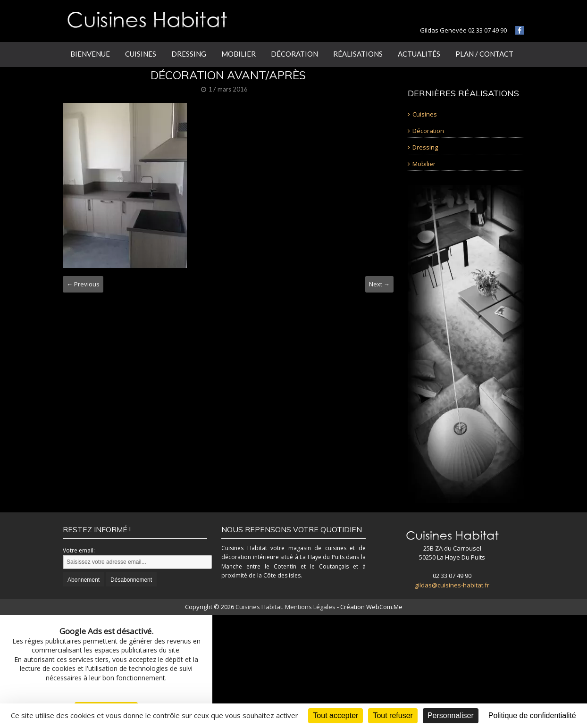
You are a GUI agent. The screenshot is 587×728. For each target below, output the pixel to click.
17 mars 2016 (228, 89)
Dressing (189, 54)
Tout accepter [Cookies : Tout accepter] (335, 715)
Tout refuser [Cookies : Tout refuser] (393, 715)
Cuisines (141, 54)
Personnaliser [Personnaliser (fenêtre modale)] (451, 715)
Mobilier (239, 54)
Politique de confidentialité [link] (532, 715)
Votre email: (79, 550)
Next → (379, 284)
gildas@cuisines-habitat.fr (452, 585)
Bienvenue (90, 54)
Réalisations (358, 54)
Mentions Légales (310, 607)
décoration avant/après (228, 75)
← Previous (83, 284)
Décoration (294, 54)
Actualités (419, 54)
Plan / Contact (484, 54)
